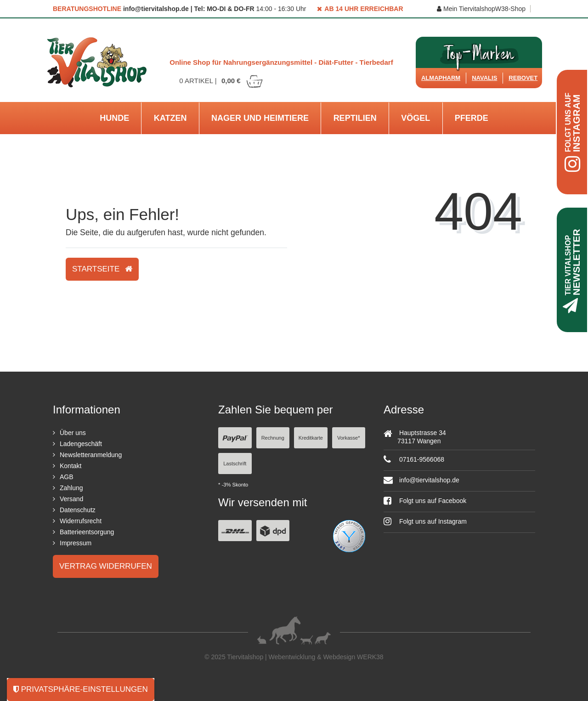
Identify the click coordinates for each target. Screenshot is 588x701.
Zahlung (71, 488)
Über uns (73, 433)
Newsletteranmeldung (91, 455)
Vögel (416, 118)
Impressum (76, 543)
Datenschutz (78, 510)
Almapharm (441, 78)
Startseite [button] (102, 269)
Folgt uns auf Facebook (425, 501)
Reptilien (355, 118)
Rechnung (273, 438)
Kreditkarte (311, 438)
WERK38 (370, 657)
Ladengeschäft (81, 444)
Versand (71, 499)
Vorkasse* (349, 438)
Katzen (170, 118)
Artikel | (221, 81)
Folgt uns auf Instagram (425, 521)
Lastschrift (235, 464)
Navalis (484, 78)
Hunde (114, 118)
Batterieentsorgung (87, 532)
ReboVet (523, 78)
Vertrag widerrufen (106, 566)
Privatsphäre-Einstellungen (81, 689)
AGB (67, 477)
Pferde (472, 118)
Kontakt (71, 466)
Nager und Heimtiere (260, 118)
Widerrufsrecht (81, 521)
